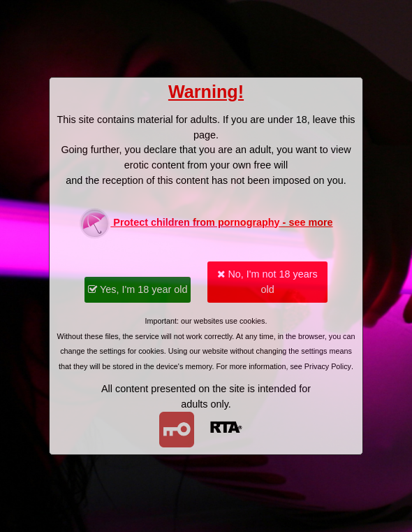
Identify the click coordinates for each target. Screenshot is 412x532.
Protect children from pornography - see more (206, 223)
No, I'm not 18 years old (267, 282)
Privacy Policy (328, 366)
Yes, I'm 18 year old (138, 289)
